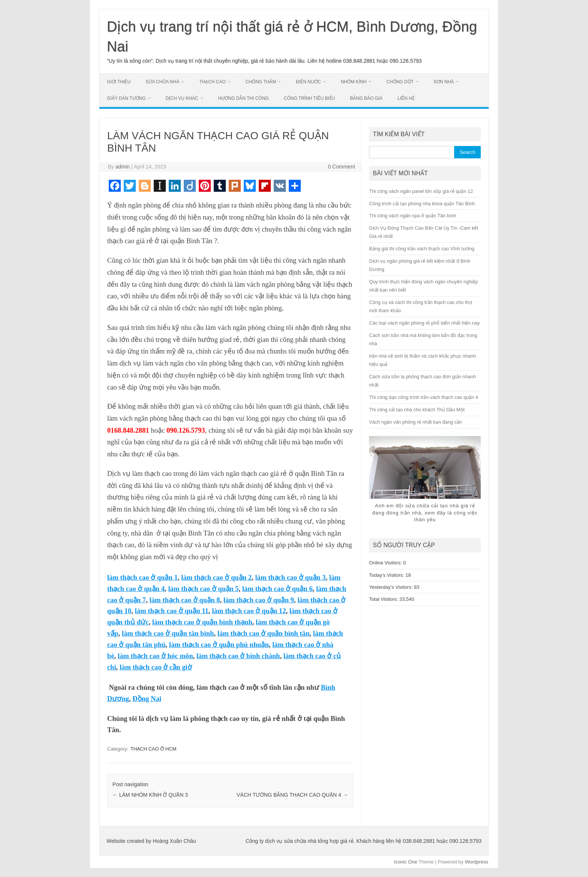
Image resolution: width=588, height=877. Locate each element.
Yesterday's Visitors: (391, 587)
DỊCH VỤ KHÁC (182, 98)
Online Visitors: (386, 563)
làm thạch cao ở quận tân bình (168, 633)
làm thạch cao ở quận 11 (172, 611)
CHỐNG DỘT (400, 82)
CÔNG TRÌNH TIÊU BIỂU (310, 98)
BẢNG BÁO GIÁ (366, 98)
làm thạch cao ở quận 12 (249, 611)
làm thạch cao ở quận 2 (216, 577)
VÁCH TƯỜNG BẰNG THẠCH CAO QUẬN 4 (292, 795)
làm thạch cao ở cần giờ (156, 667)
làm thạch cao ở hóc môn (155, 656)
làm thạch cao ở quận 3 (290, 577)
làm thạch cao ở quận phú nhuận (219, 645)
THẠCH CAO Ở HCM (154, 749)
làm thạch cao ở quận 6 (277, 589)
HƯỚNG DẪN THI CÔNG (244, 98)
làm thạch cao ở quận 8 (184, 600)
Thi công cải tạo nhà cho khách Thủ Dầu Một (417, 410)
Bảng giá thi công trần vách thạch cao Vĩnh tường (422, 249)
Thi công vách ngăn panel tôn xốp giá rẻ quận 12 (421, 191)
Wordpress (476, 862)
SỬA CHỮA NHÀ (162, 82)
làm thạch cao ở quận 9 (259, 600)
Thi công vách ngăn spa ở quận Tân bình (412, 216)
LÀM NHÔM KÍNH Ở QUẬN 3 (150, 795)
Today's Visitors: (387, 575)
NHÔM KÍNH (354, 82)
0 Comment (341, 167)
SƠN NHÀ (444, 82)
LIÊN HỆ (406, 98)
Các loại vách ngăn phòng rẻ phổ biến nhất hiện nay (424, 323)
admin (123, 167)
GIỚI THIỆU (119, 82)
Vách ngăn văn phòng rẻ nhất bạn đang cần (415, 422)
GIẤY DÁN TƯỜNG (126, 98)
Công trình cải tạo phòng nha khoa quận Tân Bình (422, 204)
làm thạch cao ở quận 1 (142, 577)
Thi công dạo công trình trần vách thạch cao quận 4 (424, 397)
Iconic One (406, 862)
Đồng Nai (147, 699)
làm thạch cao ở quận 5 (203, 589)
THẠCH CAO (212, 82)
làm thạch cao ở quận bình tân (264, 633)
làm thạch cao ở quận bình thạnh (202, 622)
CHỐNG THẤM (261, 82)
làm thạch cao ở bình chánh (238, 656)
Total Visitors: (384, 599)
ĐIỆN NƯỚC (308, 82)
